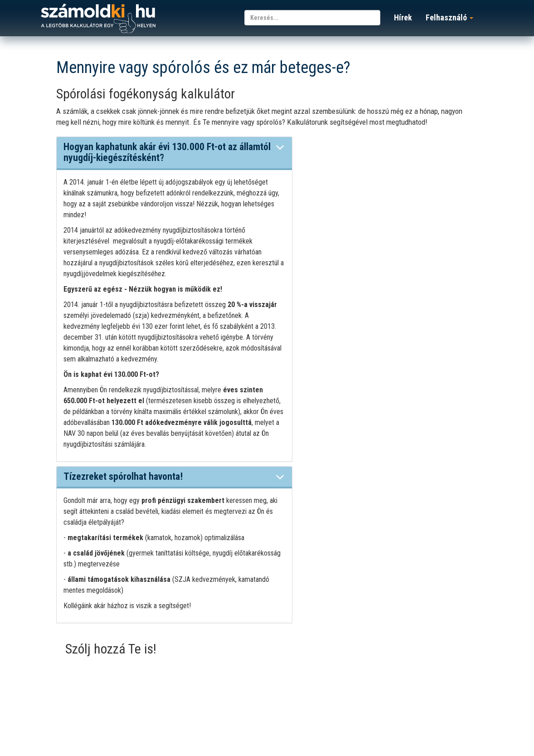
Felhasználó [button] (449, 17)
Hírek (403, 17)
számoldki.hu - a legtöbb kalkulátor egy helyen (98, 19)
